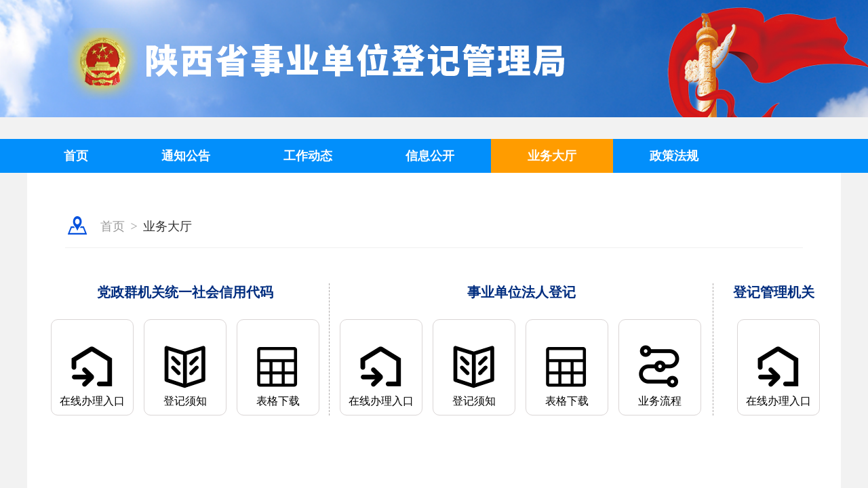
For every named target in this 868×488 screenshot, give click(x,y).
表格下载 (278, 401)
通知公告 (186, 156)
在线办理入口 (92, 401)
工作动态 (308, 156)
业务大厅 (552, 156)
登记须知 (185, 401)
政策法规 (674, 156)
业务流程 (660, 401)
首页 (76, 156)
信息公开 (430, 156)
